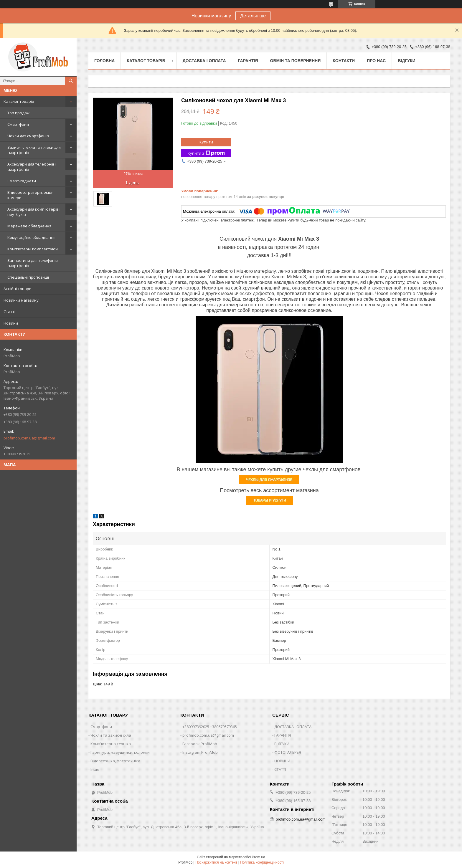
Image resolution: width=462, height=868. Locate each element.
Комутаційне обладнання (31, 237)
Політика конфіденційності (262, 862)
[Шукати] (71, 81)
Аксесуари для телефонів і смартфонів (32, 167)
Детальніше (253, 16)
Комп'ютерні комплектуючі (33, 249)
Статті (9, 312)
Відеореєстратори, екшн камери (30, 195)
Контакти (344, 61)
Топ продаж (18, 113)
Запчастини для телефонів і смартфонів (33, 263)
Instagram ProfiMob (200, 752)
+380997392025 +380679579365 (210, 727)
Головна (104, 61)
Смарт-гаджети (22, 181)
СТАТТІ (280, 769)
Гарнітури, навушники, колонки (120, 752)
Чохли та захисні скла (111, 735)
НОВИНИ (282, 761)
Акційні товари (18, 289)
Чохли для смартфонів (28, 136)
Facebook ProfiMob (200, 744)
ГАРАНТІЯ (283, 735)
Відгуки (406, 61)
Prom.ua (259, 857)
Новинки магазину (21, 300)
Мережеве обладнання (29, 226)
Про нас (376, 61)
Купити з (206, 153)
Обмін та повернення (296, 61)
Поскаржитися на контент (216, 862)
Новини (11, 323)
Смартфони (18, 124)
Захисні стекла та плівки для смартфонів (34, 150)
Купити (206, 142)
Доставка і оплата (204, 61)
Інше (95, 769)
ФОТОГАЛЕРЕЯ (288, 752)
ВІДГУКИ (282, 744)
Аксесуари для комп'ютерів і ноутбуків (34, 212)
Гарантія (248, 61)
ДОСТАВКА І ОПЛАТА (293, 727)
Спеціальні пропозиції (28, 277)
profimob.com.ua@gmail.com (29, 438)
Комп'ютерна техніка (111, 744)
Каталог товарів (19, 101)
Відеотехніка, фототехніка (115, 761)
